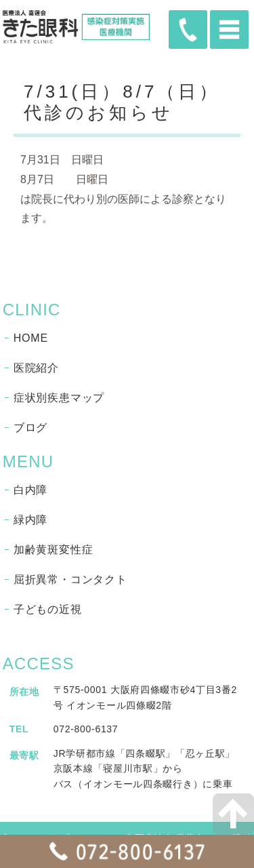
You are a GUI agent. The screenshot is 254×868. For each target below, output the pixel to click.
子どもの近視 (48, 609)
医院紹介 (36, 368)
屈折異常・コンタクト (70, 579)
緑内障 (30, 520)
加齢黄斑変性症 (54, 550)
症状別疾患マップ (59, 398)
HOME (31, 338)
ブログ (30, 428)
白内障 (30, 490)
